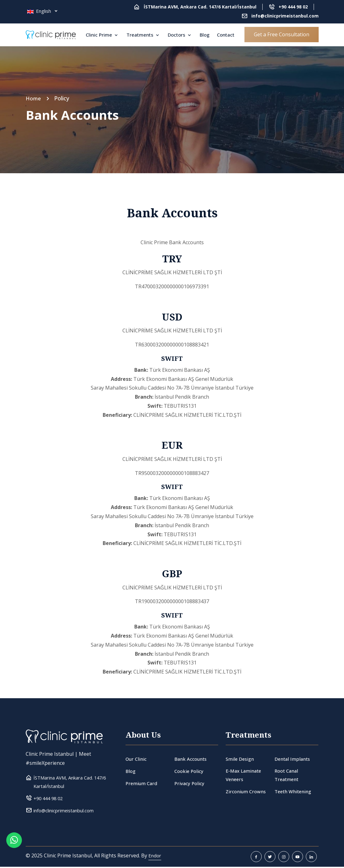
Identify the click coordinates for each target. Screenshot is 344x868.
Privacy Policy (190, 783)
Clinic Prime (100, 35)
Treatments (141, 35)
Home (34, 98)
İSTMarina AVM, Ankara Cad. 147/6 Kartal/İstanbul (200, 7)
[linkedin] (311, 858)
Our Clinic (137, 759)
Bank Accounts (192, 759)
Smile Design (241, 759)
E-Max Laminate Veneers (245, 776)
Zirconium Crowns (247, 792)
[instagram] (284, 858)
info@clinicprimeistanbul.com (285, 16)
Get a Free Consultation (282, 34)
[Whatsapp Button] (14, 854)
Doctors (177, 35)
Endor (155, 857)
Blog (205, 35)
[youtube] (298, 858)
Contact (226, 35)
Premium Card (142, 783)
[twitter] (270, 858)
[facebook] (256, 858)
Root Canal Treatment (288, 776)
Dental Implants (294, 759)
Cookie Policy (190, 771)
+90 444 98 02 (293, 7)
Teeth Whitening (295, 792)
